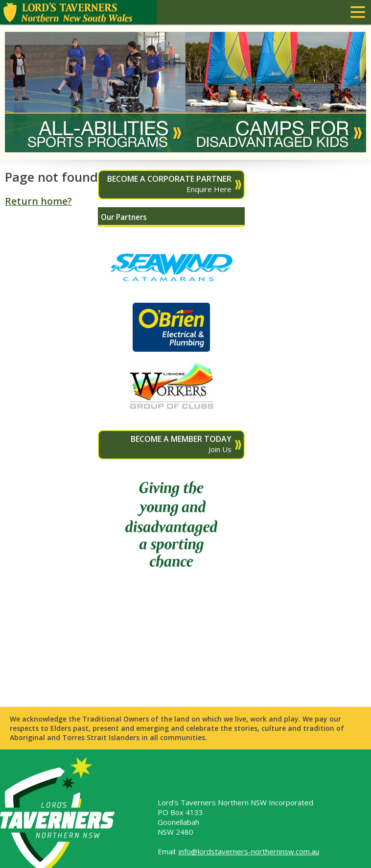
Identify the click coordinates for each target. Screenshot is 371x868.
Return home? (38, 201)
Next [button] (348, 92)
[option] (95, 92)
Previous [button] (23, 92)
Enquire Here (166, 184)
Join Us (166, 444)
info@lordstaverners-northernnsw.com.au (249, 851)
